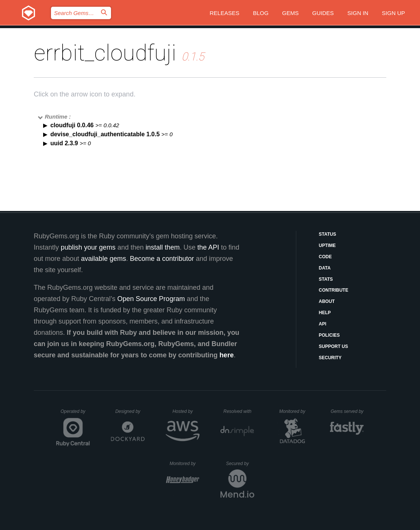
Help (325, 313)
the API (208, 247)
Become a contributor (162, 259)
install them (163, 247)
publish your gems (88, 247)
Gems (290, 13)
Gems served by (347, 411)
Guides (323, 13)
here (226, 355)
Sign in (358, 13)
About (327, 301)
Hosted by (186, 411)
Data (325, 268)
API (322, 324)
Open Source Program (151, 299)
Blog (261, 13)
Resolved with (239, 411)
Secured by (240, 464)
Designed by (130, 411)
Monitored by (294, 411)
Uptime (327, 245)
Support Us (333, 346)
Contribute (334, 290)
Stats (326, 279)
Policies (329, 335)
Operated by (75, 414)
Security (330, 358)
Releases (224, 13)
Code (325, 257)
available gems (103, 259)
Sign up (393, 13)
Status (327, 234)
